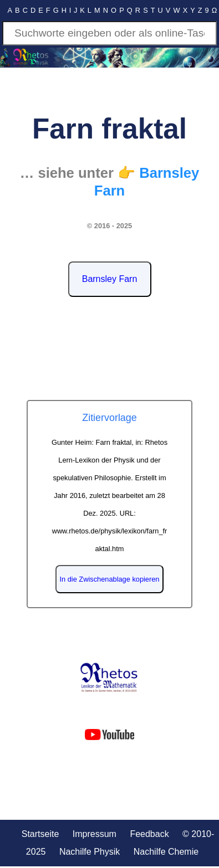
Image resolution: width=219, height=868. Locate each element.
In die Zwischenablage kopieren (110, 579)
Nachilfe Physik (90, 852)
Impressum (95, 834)
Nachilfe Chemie (166, 852)
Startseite (40, 834)
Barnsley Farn (110, 279)
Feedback (149, 834)
